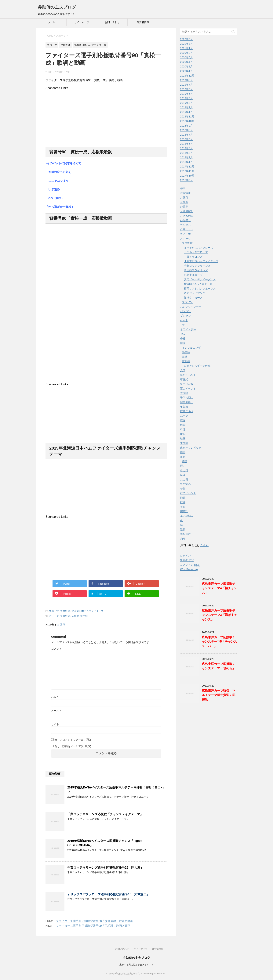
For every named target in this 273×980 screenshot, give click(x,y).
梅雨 (183, 452)
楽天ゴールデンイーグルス (200, 279)
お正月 (184, 198)
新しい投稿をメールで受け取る (73, 746)
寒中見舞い (187, 402)
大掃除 (184, 393)
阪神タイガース (193, 298)
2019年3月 (186, 103)
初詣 (185, 461)
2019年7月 (186, 85)
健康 (183, 343)
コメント (56, 649)
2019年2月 (186, 107)
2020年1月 (186, 71)
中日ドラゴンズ (193, 257)
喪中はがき (187, 384)
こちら (204, 545)
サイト (55, 724)
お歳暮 (184, 202)
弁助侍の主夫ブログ (57, 7)
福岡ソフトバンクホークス (200, 289)
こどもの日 (187, 216)
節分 (183, 498)
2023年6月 (186, 39)
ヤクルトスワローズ (196, 252)
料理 (183, 429)
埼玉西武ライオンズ (196, 270)
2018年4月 (186, 148)
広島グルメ (187, 411)
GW (182, 188)
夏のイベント (188, 389)
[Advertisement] (106, 116)
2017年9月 (186, 180)
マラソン (187, 302)
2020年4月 (186, 62)
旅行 (183, 434)
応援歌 (75, 616)
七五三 (184, 334)
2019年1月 (186, 112)
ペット (184, 320)
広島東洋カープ (193, 275)
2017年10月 (187, 176)
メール (56, 711)
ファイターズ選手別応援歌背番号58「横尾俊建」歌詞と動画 (95, 921)
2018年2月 (186, 157)
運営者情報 (143, 22)
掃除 (183, 425)
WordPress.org (189, 569)
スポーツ (54, 611)
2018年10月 (187, 121)
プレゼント (187, 316)
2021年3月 (186, 44)
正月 (183, 457)
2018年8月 (186, 130)
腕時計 (184, 511)
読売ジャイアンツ (195, 293)
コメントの (190, 565)
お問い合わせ (112, 22)
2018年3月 (186, 153)
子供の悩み (187, 398)
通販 (183, 529)
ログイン (185, 556)
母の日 (184, 470)
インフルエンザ (191, 348)
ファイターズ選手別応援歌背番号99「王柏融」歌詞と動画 (93, 926)
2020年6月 (186, 57)
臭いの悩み (187, 516)
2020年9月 (186, 53)
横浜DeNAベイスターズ (198, 284)
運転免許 (185, 534)
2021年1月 (186, 48)
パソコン (185, 311)
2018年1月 (186, 162)
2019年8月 (186, 80)
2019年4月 (186, 98)
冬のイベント (188, 375)
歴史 (183, 466)
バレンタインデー (191, 307)
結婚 (183, 502)
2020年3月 (186, 66)
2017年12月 (187, 167)
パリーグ (54, 616)
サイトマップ (82, 22)
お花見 (184, 207)
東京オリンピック (191, 448)
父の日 (184, 479)
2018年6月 (186, 139)
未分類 (184, 443)
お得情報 (185, 193)
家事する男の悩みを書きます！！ (136, 965)
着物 (183, 489)
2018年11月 (187, 117)
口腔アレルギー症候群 (197, 366)
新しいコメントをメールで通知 (73, 740)
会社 (183, 339)
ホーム (51, 22)
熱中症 (186, 352)
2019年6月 (186, 89)
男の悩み (185, 484)
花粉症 (186, 361)
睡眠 (185, 357)
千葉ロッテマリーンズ (197, 266)
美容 (183, 507)
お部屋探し (187, 211)
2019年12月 (187, 76)
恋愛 (183, 420)
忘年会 (184, 416)
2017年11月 (187, 171)
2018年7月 (186, 135)
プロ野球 (65, 611)
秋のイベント (188, 493)
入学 (183, 370)
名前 (55, 697)
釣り (183, 539)
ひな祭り (185, 220)
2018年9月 (186, 126)
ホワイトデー (188, 329)
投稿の (187, 560)
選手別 (84, 616)
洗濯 (183, 475)
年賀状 (184, 407)
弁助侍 (61, 625)
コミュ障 (185, 234)
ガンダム (185, 225)
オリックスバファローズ (198, 248)
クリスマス (187, 229)
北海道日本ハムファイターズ (87, 611)
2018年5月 (186, 144)
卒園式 (184, 379)
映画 (183, 439)
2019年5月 (186, 94)
